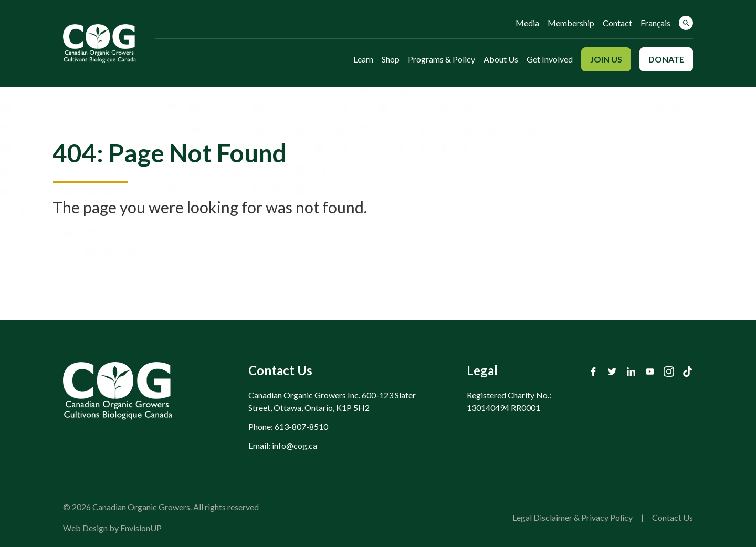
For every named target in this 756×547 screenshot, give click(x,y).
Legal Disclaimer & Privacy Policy (573, 517)
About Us (501, 59)
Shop (391, 59)
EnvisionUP (141, 528)
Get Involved (550, 59)
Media (527, 23)
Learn (363, 59)
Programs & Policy (442, 59)
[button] (686, 23)
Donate (666, 59)
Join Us (606, 59)
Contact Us (673, 517)
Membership (571, 23)
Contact (617, 23)
